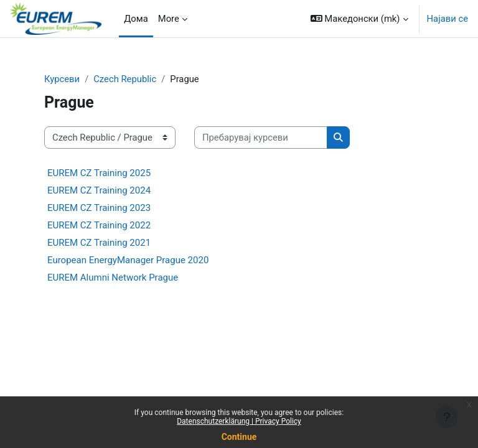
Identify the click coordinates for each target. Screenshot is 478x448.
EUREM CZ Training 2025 (99, 173)
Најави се (448, 19)
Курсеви (62, 79)
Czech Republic (125, 79)
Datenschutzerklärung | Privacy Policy (239, 421)
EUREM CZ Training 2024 (99, 190)
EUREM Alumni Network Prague (113, 278)
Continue (239, 437)
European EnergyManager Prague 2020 (128, 260)
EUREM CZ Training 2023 (99, 208)
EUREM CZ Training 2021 (99, 243)
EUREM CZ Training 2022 (99, 225)
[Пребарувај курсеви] (261, 138)
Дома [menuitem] (136, 19)
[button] (359, 19)
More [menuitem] (169, 19)
